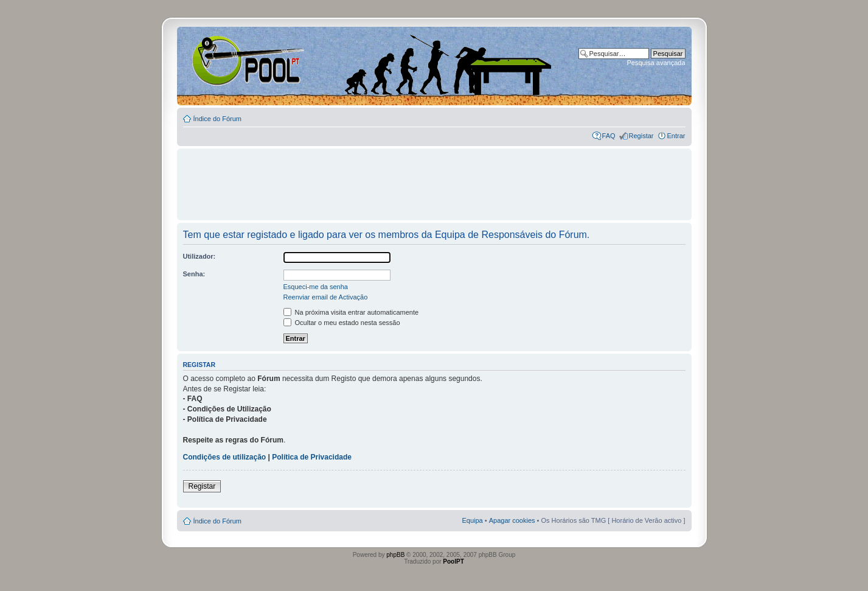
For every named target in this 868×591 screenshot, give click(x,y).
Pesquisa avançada (656, 63)
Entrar (676, 136)
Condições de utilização (225, 457)
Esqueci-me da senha (316, 287)
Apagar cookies (512, 520)
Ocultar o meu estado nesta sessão (342, 323)
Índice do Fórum (217, 119)
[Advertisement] (434, 179)
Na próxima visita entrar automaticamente (351, 312)
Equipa (472, 520)
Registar (641, 136)
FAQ (609, 136)
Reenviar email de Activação (326, 297)
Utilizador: (200, 256)
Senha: (194, 274)
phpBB (395, 555)
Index (216, 60)
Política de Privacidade (312, 457)
